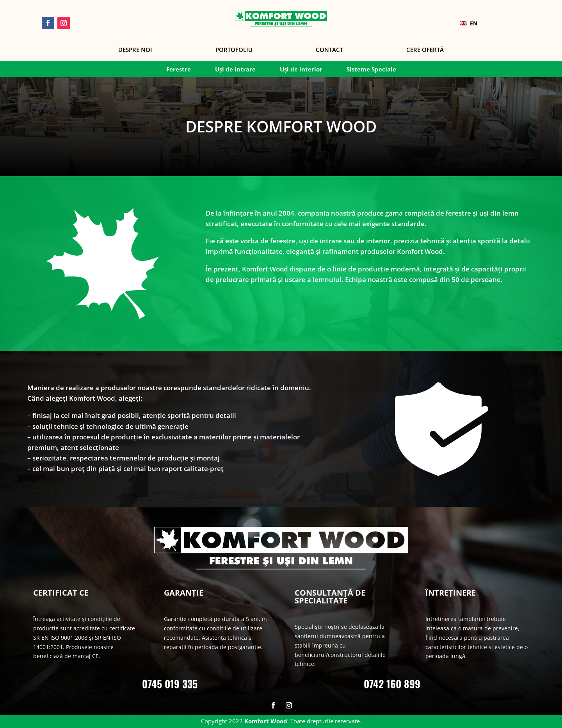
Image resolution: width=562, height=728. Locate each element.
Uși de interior (301, 70)
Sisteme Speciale (371, 70)
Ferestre (179, 70)
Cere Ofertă (425, 50)
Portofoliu (234, 50)
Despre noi (135, 50)
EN (469, 23)
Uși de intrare (235, 70)
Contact (329, 50)
